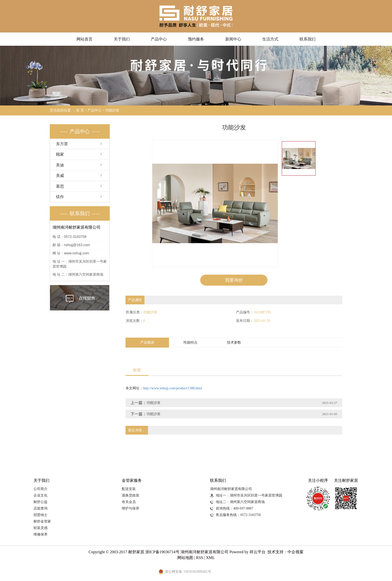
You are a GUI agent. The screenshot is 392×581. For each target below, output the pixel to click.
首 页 (80, 110)
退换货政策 (130, 495)
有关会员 (129, 502)
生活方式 (270, 39)
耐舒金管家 (42, 521)
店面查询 (40, 508)
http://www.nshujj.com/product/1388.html (172, 388)
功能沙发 (112, 110)
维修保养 (40, 534)
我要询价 (234, 280)
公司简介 (40, 489)
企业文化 (40, 495)
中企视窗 (295, 552)
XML (210, 558)
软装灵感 (40, 528)
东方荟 (62, 144)
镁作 (60, 197)
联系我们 (307, 39)
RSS (199, 558)
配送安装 (129, 489)
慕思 (60, 186)
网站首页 (84, 39)
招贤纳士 (40, 515)
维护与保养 (130, 508)
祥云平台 (257, 552)
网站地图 (185, 558)
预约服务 (196, 39)
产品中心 (159, 39)
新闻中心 (233, 39)
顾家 (60, 154)
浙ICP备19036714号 (162, 552)
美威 (60, 176)
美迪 (60, 165)
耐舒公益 (40, 502)
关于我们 (122, 39)
